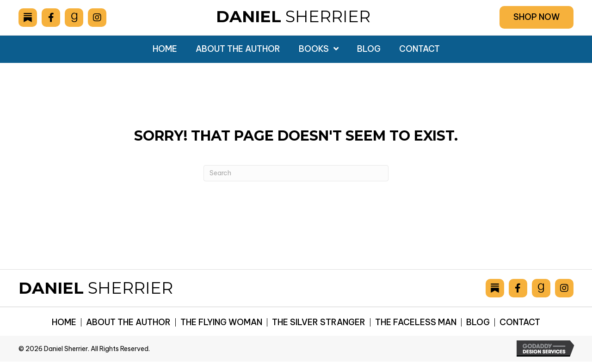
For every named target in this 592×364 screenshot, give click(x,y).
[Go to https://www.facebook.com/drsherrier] (51, 18)
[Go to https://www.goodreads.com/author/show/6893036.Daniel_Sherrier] (74, 18)
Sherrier (293, 16)
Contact (520, 322)
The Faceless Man (416, 322)
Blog (478, 322)
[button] (536, 17)
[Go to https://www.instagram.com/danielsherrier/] (97, 18)
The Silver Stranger (319, 322)
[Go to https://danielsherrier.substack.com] (28, 18)
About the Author (128, 322)
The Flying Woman (221, 322)
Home (64, 322)
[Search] (296, 173)
